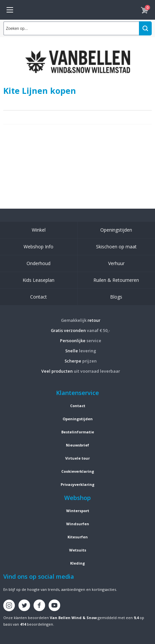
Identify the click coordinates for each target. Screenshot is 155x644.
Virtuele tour (77, 458)
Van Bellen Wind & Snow (73, 618)
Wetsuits (78, 550)
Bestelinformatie (78, 432)
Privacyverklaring (77, 484)
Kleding (77, 563)
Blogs (116, 297)
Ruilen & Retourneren (116, 280)
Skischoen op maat (116, 247)
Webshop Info (39, 247)
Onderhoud (39, 263)
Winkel (39, 230)
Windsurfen (78, 524)
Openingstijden (116, 230)
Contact (39, 297)
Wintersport (78, 511)
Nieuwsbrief (77, 445)
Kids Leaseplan (39, 280)
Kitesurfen (78, 537)
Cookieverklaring (78, 471)
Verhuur (116, 263)
